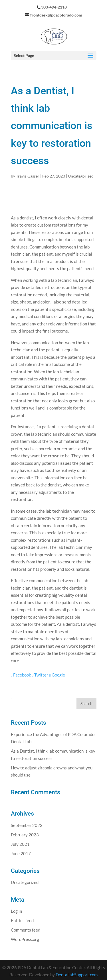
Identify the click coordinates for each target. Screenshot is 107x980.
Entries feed (22, 920)
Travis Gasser (28, 176)
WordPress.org (25, 939)
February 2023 (25, 835)
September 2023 (27, 825)
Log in (16, 911)
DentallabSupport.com (77, 975)
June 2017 (21, 853)
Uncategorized (81, 176)
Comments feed (26, 930)
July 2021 (20, 844)
